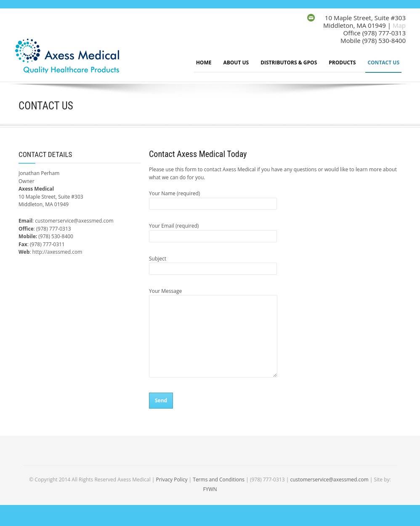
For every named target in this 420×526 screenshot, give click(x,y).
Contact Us (383, 62)
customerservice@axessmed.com (74, 221)
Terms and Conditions (219, 480)
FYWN (210, 489)
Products (342, 62)
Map (399, 25)
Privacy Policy (171, 480)
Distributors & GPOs (289, 62)
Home (204, 62)
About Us (236, 62)
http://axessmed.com (57, 252)
